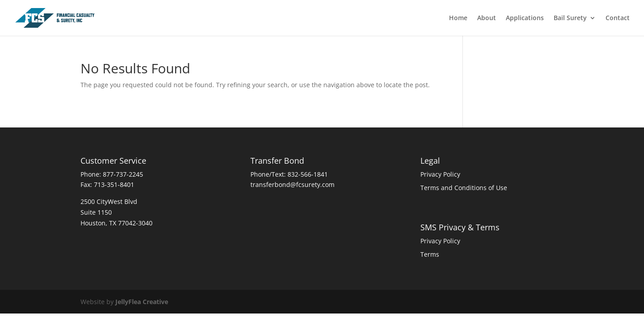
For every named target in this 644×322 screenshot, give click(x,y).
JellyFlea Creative (142, 302)
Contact (618, 18)
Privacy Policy (440, 174)
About (487, 18)
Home (458, 18)
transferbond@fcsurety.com (292, 184)
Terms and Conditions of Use (464, 188)
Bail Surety (570, 18)
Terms (430, 254)
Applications (525, 18)
